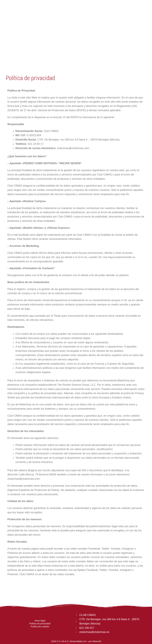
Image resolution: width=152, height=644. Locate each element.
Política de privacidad (40, 623)
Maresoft (97, 641)
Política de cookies (40, 626)
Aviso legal (40, 621)
